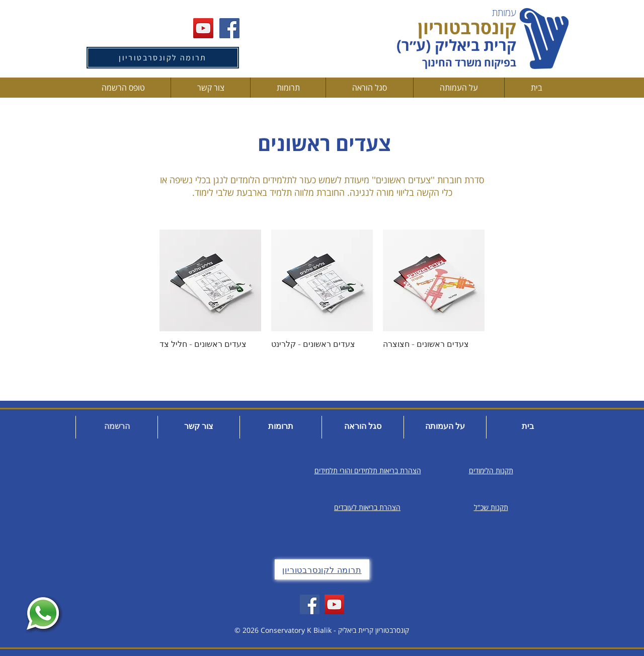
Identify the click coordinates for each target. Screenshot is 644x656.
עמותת (504, 13)
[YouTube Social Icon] (203, 28)
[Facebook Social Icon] (229, 28)
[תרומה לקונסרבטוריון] (163, 58)
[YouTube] (334, 604)
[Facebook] (310, 604)
